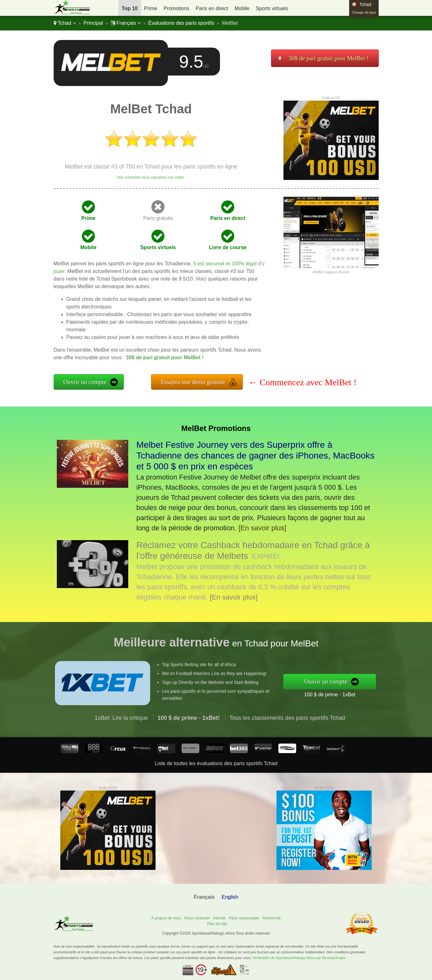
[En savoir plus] (262, 528)
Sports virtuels (272, 8)
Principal (93, 23)
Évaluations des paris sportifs (181, 23)
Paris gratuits (158, 218)
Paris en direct (212, 8)
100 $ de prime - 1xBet (335, 693)
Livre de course (228, 247)
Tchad (65, 23)
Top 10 (130, 8)
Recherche (271, 918)
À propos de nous (166, 918)
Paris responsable (244, 918)
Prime (151, 8)
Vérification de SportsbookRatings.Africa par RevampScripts (299, 958)
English (230, 897)
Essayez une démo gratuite (193, 382)
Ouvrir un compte (85, 382)
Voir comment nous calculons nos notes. (151, 177)
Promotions (176, 8)
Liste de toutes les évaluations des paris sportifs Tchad (216, 763)
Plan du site (217, 924)
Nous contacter (197, 918)
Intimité (219, 918)
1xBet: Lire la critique (121, 723)
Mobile (242, 8)
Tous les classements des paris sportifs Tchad (287, 723)
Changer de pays (364, 13)
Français (126, 23)
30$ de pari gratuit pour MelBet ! (329, 58)
